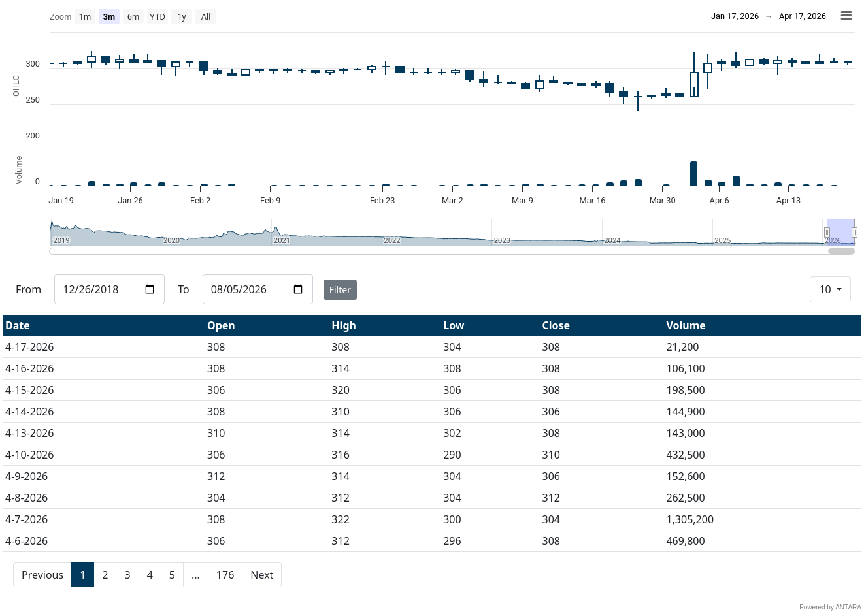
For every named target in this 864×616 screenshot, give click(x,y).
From (28, 289)
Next (262, 575)
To (183, 289)
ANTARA (848, 607)
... (196, 575)
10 (826, 289)
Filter (340, 290)
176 (225, 575)
